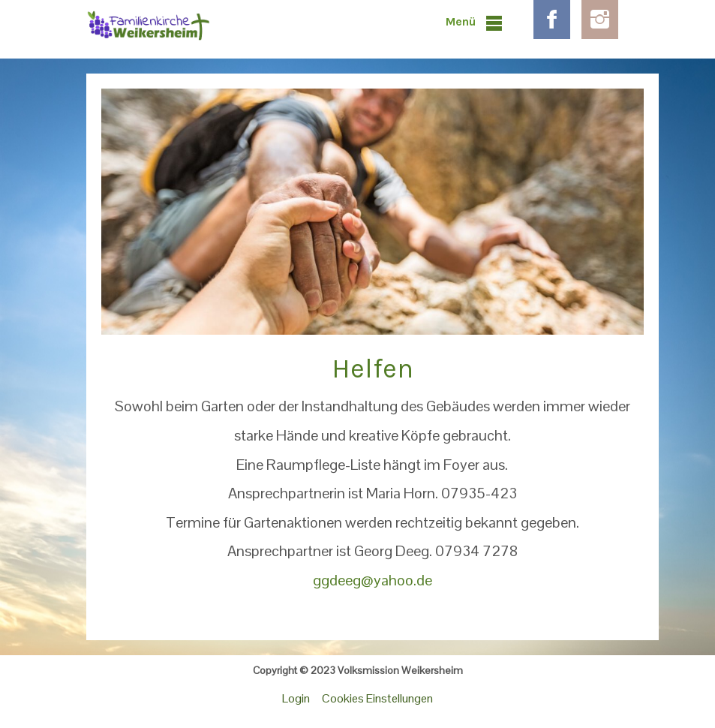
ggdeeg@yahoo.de (373, 580)
